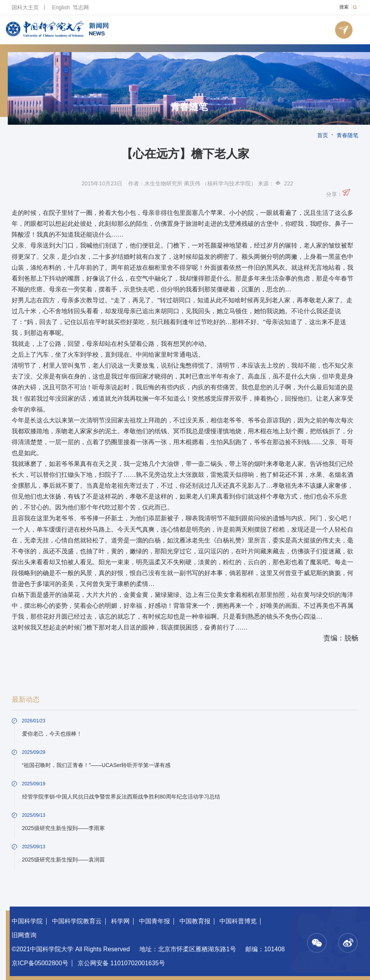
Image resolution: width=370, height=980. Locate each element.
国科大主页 (25, 7)
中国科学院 (27, 921)
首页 (323, 135)
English (61, 7)
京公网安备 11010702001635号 (121, 963)
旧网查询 (24, 935)
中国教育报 (195, 921)
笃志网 (81, 7)
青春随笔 (189, 107)
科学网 (120, 921)
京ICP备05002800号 (40, 963)
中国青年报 (155, 921)
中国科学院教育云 (77, 921)
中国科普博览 (238, 921)
